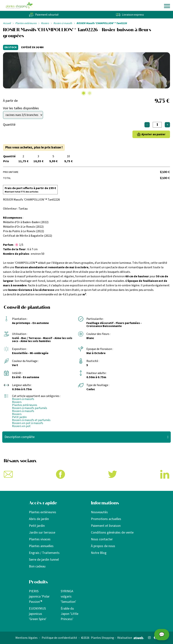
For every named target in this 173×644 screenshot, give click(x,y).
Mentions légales (26, 638)
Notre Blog (99, 553)
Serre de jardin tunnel (44, 560)
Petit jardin (19, 417)
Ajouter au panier (153, 134)
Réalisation (131, 638)
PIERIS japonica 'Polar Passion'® (39, 596)
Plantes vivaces (40, 539)
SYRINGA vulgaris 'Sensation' (68, 596)
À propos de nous (103, 546)
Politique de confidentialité (59, 638)
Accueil (7, 23)
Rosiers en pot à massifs (28, 423)
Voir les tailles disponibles (21, 108)
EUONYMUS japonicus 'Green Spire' (38, 614)
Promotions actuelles (106, 519)
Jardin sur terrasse (42, 533)
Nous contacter (102, 539)
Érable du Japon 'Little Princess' (70, 614)
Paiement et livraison (106, 526)
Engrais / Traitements (44, 553)
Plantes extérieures (26, 23)
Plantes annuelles (41, 546)
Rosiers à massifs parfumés (30, 408)
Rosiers (45, 23)
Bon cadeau (37, 566)
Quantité (9, 125)
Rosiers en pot (21, 426)
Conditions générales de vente (112, 533)
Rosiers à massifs (63, 23)
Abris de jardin (39, 519)
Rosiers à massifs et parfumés (31, 420)
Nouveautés (99, 512)
